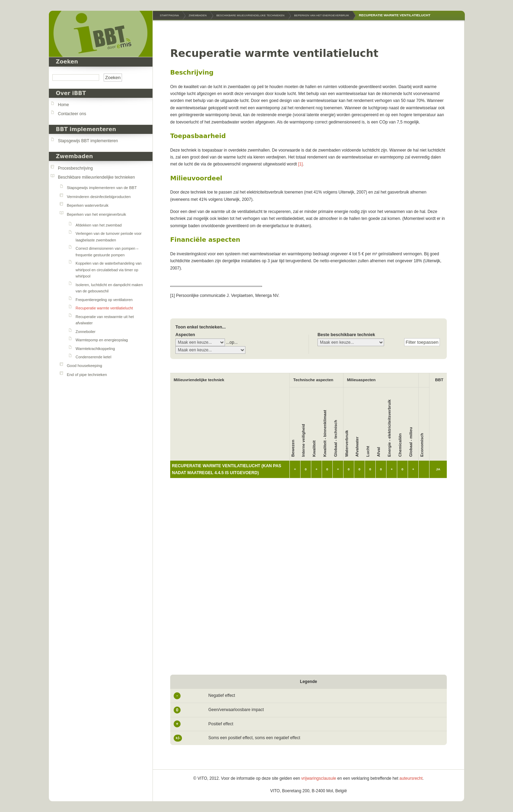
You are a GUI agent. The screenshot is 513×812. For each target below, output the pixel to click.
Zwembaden (74, 156)
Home (63, 105)
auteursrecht (411, 778)
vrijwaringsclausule (319, 778)
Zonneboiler (85, 332)
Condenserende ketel (93, 357)
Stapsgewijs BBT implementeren (88, 141)
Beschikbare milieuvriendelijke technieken (96, 177)
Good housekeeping (85, 366)
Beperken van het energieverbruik (97, 214)
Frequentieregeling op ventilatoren (104, 300)
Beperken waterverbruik (88, 205)
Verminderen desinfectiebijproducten (99, 197)
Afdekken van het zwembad (99, 225)
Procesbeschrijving (75, 168)
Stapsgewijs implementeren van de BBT (102, 188)
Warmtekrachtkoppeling (95, 349)
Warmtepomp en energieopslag (102, 340)
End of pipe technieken (87, 375)
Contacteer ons (72, 114)
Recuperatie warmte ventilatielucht (104, 308)
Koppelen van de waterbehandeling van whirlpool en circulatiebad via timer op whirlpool (108, 270)
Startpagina (169, 15)
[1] (300, 164)
